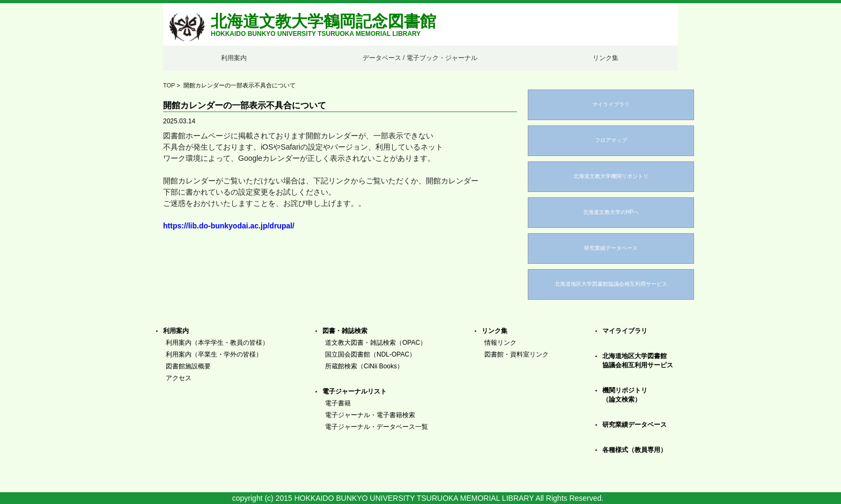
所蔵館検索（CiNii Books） (364, 366)
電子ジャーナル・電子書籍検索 (370, 415)
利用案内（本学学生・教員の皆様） (217, 343)
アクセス (179, 378)
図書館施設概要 (188, 366)
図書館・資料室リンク (517, 354)
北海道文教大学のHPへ (611, 212)
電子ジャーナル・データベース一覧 (377, 427)
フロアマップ (611, 140)
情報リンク (500, 343)
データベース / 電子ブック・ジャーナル (420, 58)
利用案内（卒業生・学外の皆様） (214, 354)
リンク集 (606, 58)
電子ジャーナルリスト (355, 391)
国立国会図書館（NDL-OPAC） (370, 354)
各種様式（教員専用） (635, 450)
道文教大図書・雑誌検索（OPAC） (376, 343)
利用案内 (234, 58)
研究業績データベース (611, 248)
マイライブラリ (611, 104)
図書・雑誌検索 (345, 331)
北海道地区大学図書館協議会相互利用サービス (611, 284)
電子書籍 (338, 403)
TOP (169, 85)
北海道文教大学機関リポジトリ (611, 176)
